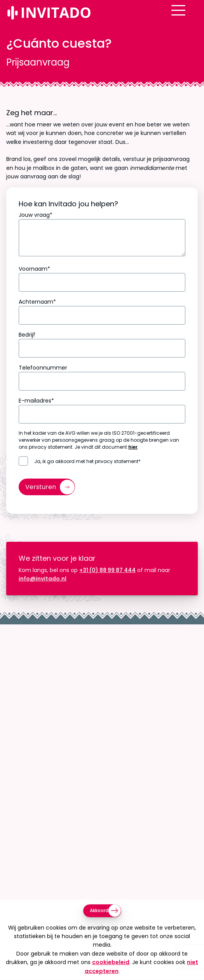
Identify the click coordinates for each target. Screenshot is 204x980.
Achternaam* (37, 302)
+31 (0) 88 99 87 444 (107, 570)
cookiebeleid (111, 962)
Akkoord (99, 910)
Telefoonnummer (43, 368)
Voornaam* (34, 269)
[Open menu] (191, 17)
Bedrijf (27, 335)
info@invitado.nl (43, 579)
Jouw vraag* (36, 215)
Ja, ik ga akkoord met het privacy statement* (87, 461)
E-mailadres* (36, 401)
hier (133, 447)
